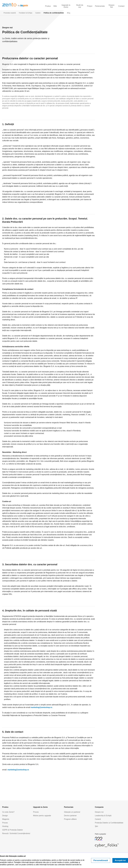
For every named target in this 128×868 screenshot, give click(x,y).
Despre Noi (111, 6)
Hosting (5, 826)
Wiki (55, 6)
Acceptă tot (120, 860)
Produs (48, 6)
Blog (69, 13)
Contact (121, 6)
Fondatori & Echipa (25, 13)
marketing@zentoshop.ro (41, 707)
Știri (96, 826)
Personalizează (101, 860)
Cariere (38, 13)
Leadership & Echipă (103, 816)
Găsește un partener (72, 812)
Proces (5, 823)
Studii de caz (80, 6)
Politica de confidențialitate (54, 13)
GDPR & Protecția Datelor (13, 830)
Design (5, 816)
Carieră (98, 819)
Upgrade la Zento (66, 6)
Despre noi (99, 812)
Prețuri (90, 6)
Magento (6, 819)
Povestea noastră (10, 13)
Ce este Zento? (8, 812)
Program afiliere (70, 819)
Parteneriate (100, 6)
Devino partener (70, 816)
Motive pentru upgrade (42, 816)
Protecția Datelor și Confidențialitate (109, 823)
